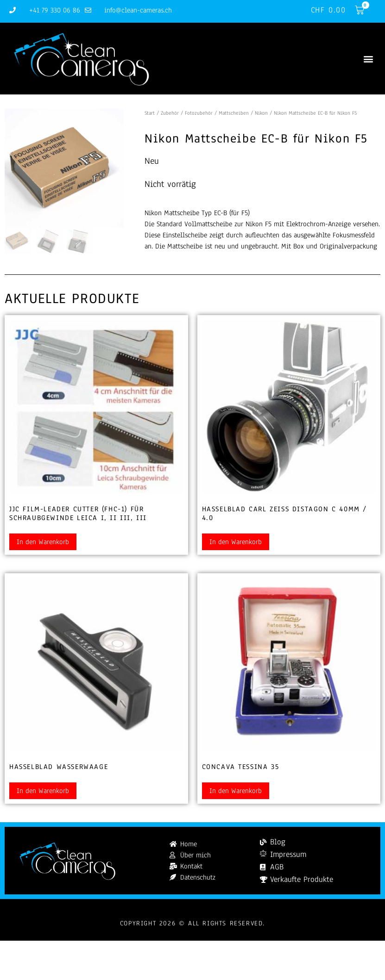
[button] (368, 59)
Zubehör (170, 113)
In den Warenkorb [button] (43, 542)
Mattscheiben (234, 113)
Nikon (261, 113)
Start (150, 113)
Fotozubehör (199, 113)
